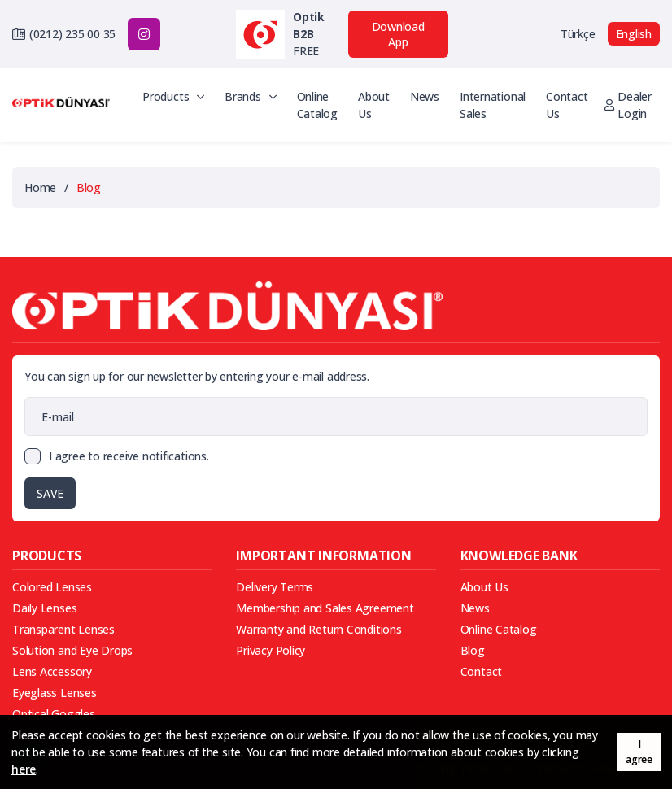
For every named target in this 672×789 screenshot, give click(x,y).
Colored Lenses (52, 587)
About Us (374, 105)
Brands (250, 96)
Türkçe (578, 34)
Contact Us (567, 105)
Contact (481, 671)
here (24, 769)
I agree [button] (639, 752)
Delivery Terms (275, 587)
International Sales (493, 105)
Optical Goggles (54, 714)
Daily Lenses (44, 608)
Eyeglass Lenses (55, 693)
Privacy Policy (271, 650)
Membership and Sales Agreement (325, 608)
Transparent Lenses (63, 629)
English (634, 34)
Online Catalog (317, 105)
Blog (473, 650)
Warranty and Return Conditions (319, 629)
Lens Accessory (52, 671)
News (425, 96)
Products (173, 96)
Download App (398, 34)
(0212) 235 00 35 (72, 34)
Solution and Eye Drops (72, 650)
